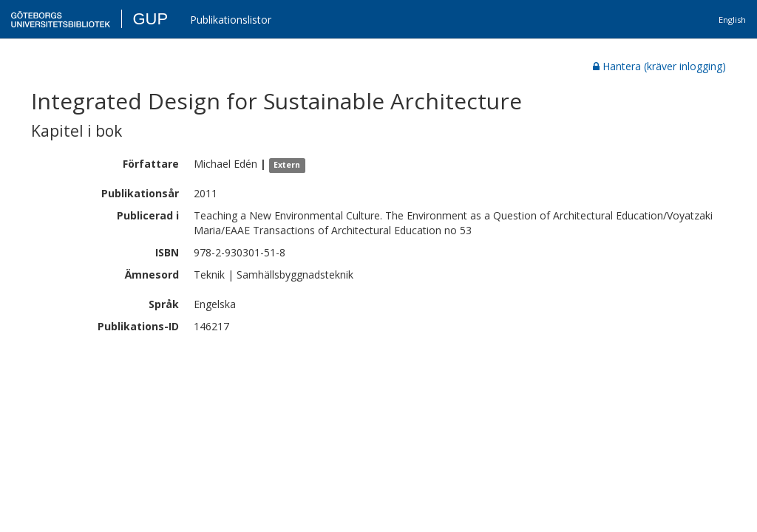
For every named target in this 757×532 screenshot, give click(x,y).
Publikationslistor (231, 20)
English (732, 20)
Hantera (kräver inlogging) (659, 66)
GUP (150, 19)
